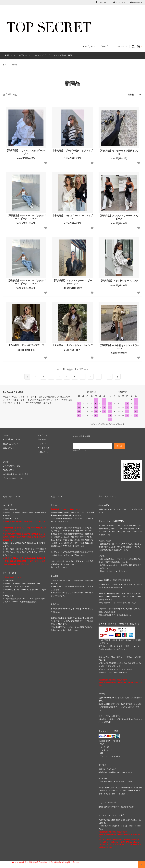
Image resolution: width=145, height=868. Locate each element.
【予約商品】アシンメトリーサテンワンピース (119, 217)
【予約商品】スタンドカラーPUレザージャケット (72, 282)
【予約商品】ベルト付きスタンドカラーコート (119, 347)
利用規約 (136, 559)
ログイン (119, 2)
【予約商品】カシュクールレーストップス (72, 217)
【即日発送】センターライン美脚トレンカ (119, 152)
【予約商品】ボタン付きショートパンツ (72, 345)
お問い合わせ (25, 55)
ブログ (6, 462)
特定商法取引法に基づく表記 (16, 474)
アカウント (102, 2)
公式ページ (111, 571)
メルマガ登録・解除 (63, 55)
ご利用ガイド (9, 55)
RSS (5, 470)
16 (110, 377)
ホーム (5, 65)
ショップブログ (42, 55)
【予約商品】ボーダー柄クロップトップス (72, 152)
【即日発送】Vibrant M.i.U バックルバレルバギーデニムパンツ (26, 217)
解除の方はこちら (80, 450)
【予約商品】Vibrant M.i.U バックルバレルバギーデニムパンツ (26, 282)
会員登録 (136, 2)
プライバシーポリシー (13, 478)
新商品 (15, 65)
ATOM (11, 470)
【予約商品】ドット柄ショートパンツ (119, 281)
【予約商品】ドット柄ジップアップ (26, 345)
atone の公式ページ (111, 615)
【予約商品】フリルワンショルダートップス (26, 152)
